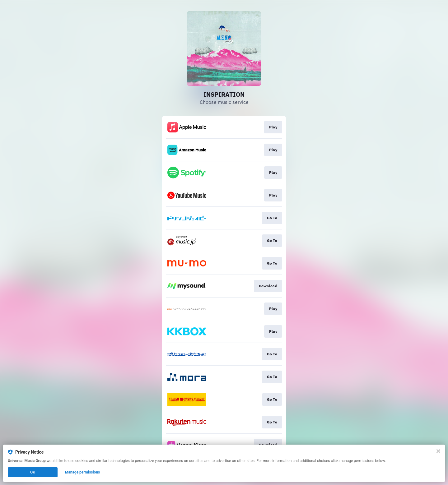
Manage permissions (83, 472)
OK (33, 472)
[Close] (438, 451)
